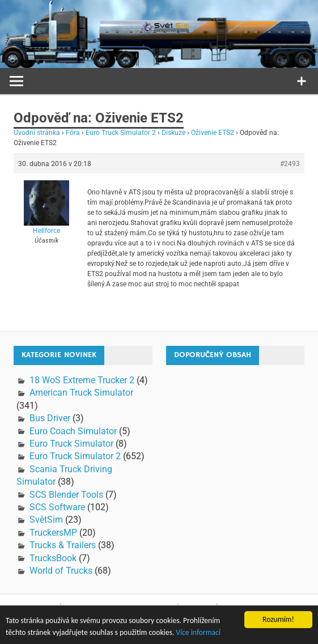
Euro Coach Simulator (73, 431)
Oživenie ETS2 (213, 133)
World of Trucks (61, 571)
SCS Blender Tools (66, 495)
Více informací (198, 632)
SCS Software (57, 507)
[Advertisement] (242, 445)
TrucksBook (53, 558)
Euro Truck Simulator (71, 444)
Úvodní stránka (37, 133)
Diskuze (173, 133)
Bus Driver (50, 418)
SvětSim (46, 520)
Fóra (73, 133)
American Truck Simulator (81, 393)
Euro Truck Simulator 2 (121, 133)
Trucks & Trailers (63, 545)
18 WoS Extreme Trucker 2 (82, 380)
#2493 (290, 164)
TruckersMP (53, 533)
